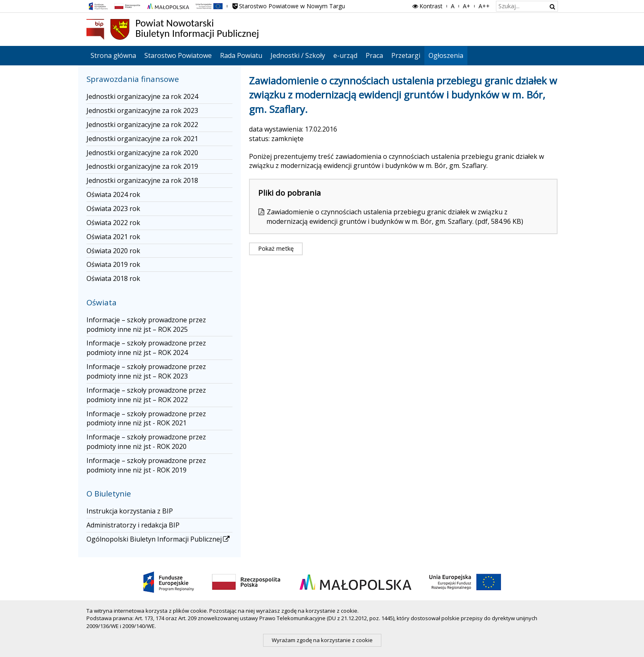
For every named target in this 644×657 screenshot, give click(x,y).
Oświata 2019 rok (113, 264)
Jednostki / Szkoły (298, 55)
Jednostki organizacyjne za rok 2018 (142, 180)
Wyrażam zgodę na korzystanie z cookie (322, 640)
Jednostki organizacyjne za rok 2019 (142, 166)
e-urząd (345, 55)
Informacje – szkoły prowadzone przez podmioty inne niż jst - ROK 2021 (146, 418)
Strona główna (113, 55)
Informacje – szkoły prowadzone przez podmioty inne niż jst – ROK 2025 (146, 325)
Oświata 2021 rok (113, 237)
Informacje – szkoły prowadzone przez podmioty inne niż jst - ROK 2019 (146, 465)
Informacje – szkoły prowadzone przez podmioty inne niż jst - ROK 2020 (146, 442)
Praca (374, 55)
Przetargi (406, 55)
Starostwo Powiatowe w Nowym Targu (288, 6)
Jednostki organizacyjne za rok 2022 (142, 125)
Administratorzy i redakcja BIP (133, 525)
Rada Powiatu (241, 55)
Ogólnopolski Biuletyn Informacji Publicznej (159, 539)
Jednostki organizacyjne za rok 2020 (142, 153)
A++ (484, 6)
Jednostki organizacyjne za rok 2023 (142, 110)
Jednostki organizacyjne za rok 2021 (142, 139)
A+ (467, 6)
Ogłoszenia (446, 55)
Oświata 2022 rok (113, 223)
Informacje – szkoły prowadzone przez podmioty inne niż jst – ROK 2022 (146, 395)
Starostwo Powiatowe (178, 55)
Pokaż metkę (276, 248)
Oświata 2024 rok (113, 194)
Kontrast (427, 6)
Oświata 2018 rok (113, 278)
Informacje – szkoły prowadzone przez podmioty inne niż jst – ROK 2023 (146, 371)
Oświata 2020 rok (113, 251)
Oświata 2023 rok (113, 209)
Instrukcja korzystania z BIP (130, 511)
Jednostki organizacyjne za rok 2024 (142, 96)
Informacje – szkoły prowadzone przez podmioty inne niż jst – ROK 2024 (146, 348)
